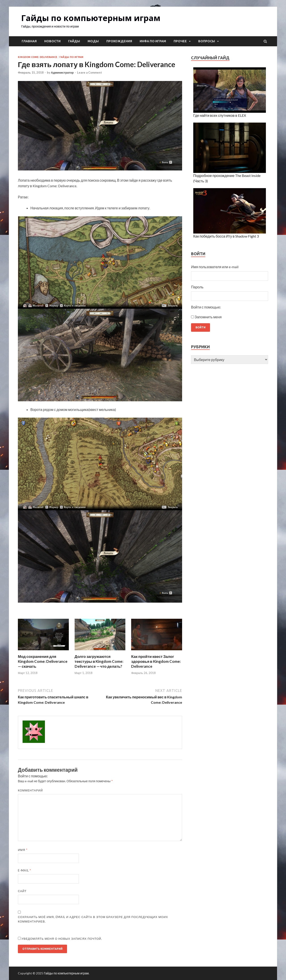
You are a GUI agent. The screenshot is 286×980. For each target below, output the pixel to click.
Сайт (22, 891)
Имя (23, 850)
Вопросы (207, 41)
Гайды (74, 41)
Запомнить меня (208, 317)
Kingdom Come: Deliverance (38, 57)
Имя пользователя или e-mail (215, 267)
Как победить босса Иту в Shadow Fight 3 (226, 236)
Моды (93, 41)
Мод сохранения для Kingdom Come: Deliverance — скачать (43, 661)
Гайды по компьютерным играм (91, 18)
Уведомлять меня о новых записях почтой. (62, 939)
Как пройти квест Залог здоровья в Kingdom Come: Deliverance (156, 661)
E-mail (24, 870)
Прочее (180, 41)
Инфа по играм (153, 41)
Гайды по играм (71, 57)
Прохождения (119, 41)
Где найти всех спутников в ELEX (220, 115)
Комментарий (30, 790)
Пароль (197, 287)
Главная (29, 41)
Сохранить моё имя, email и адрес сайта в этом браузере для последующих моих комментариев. (93, 919)
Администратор (62, 72)
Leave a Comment (89, 72)
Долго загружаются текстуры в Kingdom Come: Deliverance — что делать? (99, 661)
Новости (52, 41)
